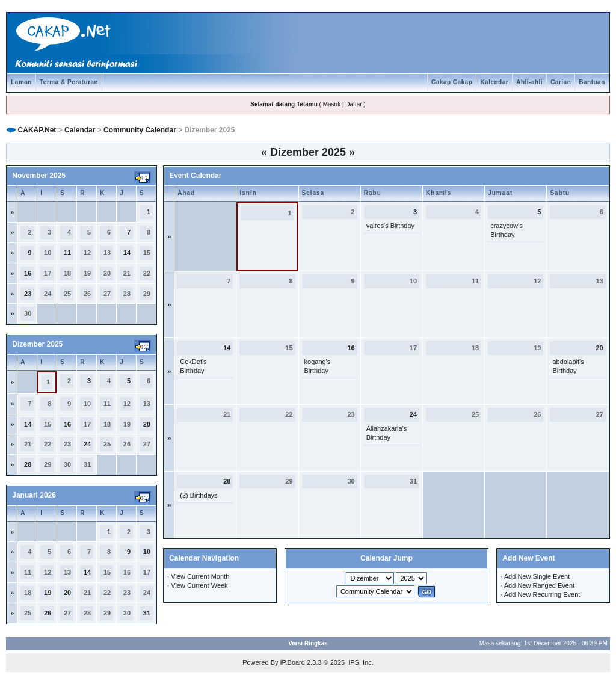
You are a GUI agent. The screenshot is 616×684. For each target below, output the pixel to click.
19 (48, 593)
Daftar (353, 104)
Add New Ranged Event (539, 585)
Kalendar (494, 82)
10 (147, 552)
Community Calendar (140, 130)
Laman (21, 82)
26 (48, 613)
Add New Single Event (537, 576)
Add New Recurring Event (542, 594)
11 (67, 253)
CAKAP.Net (37, 130)
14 (127, 253)
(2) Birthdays (199, 495)
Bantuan (592, 82)
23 (28, 294)
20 (147, 424)
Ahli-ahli (529, 82)
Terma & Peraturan (69, 82)
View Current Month (200, 576)
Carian (561, 82)
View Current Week (199, 585)
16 (28, 273)
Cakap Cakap (452, 82)
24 (87, 444)
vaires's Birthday (390, 226)
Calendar (80, 130)
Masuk (332, 104)
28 (28, 464)
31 (147, 613)
